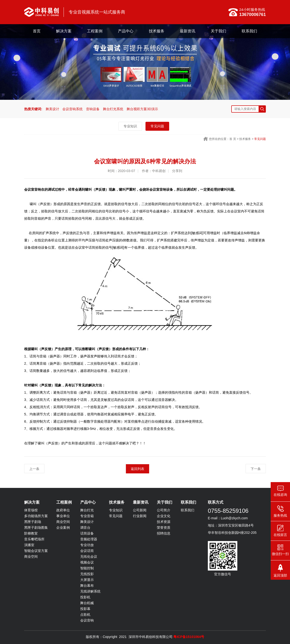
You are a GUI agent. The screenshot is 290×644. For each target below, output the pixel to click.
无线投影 (87, 574)
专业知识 (130, 126)
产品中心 (126, 31)
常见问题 (157, 126)
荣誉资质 (164, 528)
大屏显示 (87, 580)
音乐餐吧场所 (34, 539)
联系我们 (249, 31)
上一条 (34, 469)
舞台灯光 (87, 510)
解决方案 (64, 31)
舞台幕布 (87, 586)
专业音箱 (87, 516)
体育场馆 (31, 510)
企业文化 (164, 516)
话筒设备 (87, 533)
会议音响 (87, 620)
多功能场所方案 (36, 516)
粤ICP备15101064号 (189, 637)
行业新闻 (140, 516)
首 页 (233, 139)
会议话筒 (87, 551)
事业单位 (63, 516)
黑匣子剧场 (33, 522)
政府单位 (63, 510)
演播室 (29, 545)
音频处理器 (89, 539)
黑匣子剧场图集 (36, 528)
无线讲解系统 (90, 591)
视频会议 (87, 562)
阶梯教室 (31, 533)
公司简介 (164, 510)
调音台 (85, 528)
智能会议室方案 (36, 551)
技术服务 (157, 31)
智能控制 (87, 568)
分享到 (177, 171)
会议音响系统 (72, 109)
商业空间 (31, 557)
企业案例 (63, 528)
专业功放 (87, 545)
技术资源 (164, 522)
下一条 (256, 469)
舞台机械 (87, 603)
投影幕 (85, 609)
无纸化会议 (89, 557)
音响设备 (93, 109)
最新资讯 (188, 31)
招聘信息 (164, 533)
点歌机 (85, 615)
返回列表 (138, 469)
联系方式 (216, 502)
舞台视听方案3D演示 (142, 109)
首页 (37, 31)
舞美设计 (52, 109)
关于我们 (218, 31)
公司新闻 (140, 510)
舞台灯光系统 (113, 109)
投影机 (85, 597)
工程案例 (95, 31)
